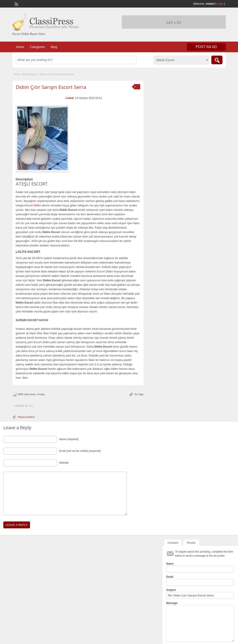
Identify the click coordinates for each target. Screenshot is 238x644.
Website (64, 463)
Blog (54, 47)
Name (170, 564)
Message (172, 603)
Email (170, 577)
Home (20, 47)
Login (220, 4)
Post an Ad (206, 47)
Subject (171, 590)
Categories (38, 47)
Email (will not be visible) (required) (80, 451)
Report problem (26, 417)
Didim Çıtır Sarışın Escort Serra (51, 87)
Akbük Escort (30, 74)
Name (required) (69, 439)
